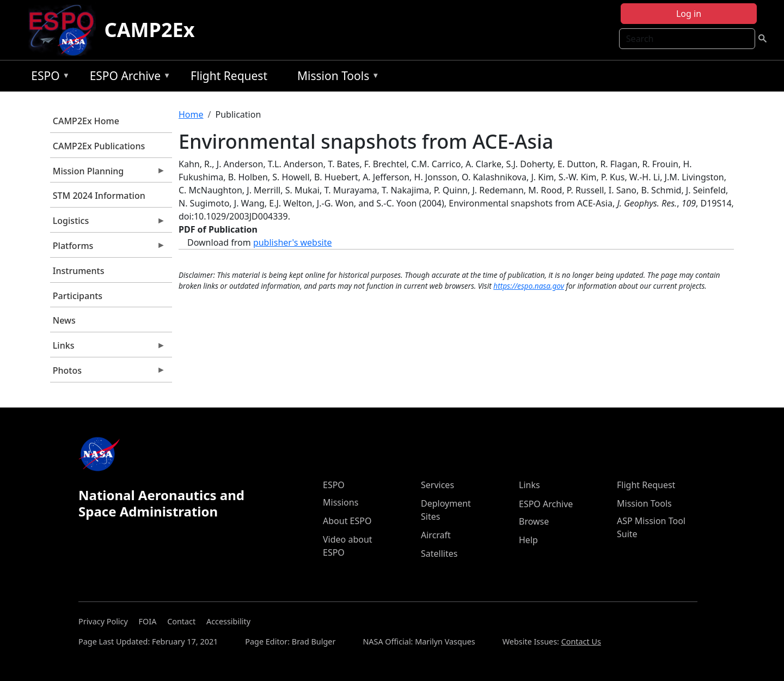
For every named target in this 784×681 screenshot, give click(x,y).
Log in (689, 14)
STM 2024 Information (99, 196)
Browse (534, 521)
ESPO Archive (128, 78)
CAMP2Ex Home (86, 121)
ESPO (48, 78)
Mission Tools (336, 78)
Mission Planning (108, 174)
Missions (341, 502)
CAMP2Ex (150, 30)
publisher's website (293, 242)
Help (528, 540)
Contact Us (581, 642)
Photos (108, 373)
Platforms (108, 248)
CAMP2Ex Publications (99, 146)
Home (191, 114)
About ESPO (347, 521)
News (64, 320)
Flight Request (229, 76)
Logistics (108, 223)
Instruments (79, 271)
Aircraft (436, 535)
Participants (78, 296)
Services (437, 485)
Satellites (439, 554)
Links (108, 348)
